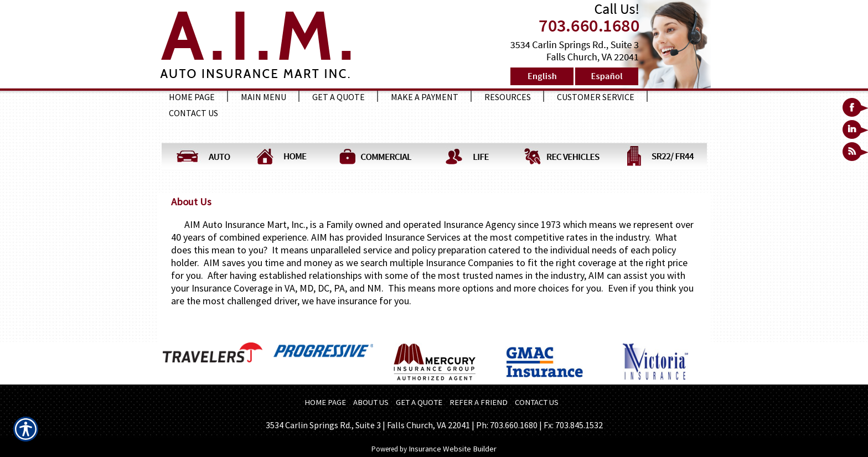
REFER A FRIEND (479, 402)
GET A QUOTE (419, 402)
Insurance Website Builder (453, 449)
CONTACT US (537, 402)
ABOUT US (371, 402)
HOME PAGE (325, 402)
